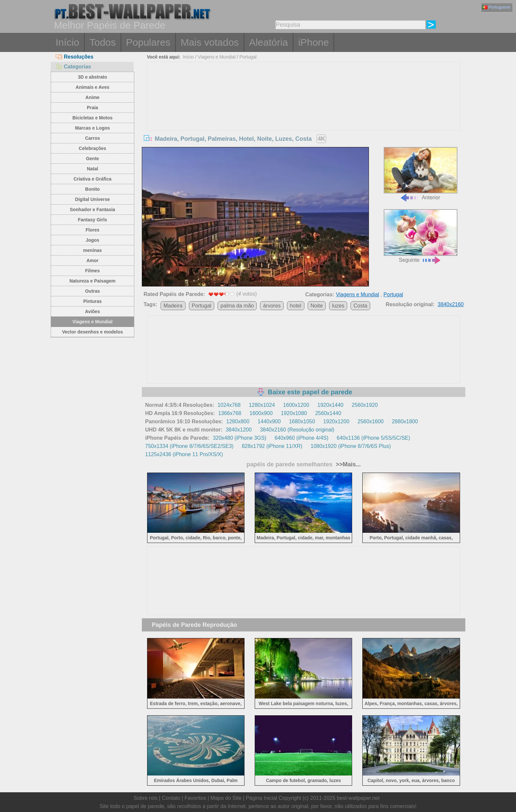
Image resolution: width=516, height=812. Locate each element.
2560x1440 (328, 413)
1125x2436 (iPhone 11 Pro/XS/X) (184, 454)
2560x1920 (365, 405)
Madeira (173, 306)
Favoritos (195, 798)
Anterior (421, 174)
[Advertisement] (304, 111)
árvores (272, 306)
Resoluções (75, 57)
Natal (92, 169)
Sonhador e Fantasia (92, 209)
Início (67, 42)
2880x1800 (405, 421)
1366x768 (230, 413)
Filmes (92, 271)
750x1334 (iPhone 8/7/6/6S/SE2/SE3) (189, 446)
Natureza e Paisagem (92, 281)
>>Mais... (347, 464)
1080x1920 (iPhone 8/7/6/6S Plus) (351, 446)
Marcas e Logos (92, 128)
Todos (103, 42)
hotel (296, 306)
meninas (93, 250)
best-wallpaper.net (358, 798)
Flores (92, 230)
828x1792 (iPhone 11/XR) (272, 446)
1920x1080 (294, 413)
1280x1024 (262, 405)
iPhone (313, 42)
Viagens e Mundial (92, 322)
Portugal (248, 57)
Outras (92, 291)
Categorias (73, 67)
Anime (93, 97)
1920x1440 (331, 405)
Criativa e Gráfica (92, 179)
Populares (148, 42)
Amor (93, 260)
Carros (92, 138)
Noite (317, 306)
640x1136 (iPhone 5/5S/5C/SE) (373, 438)
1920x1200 (336, 421)
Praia (92, 108)
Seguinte (421, 236)
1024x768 (229, 405)
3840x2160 (451, 304)
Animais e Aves (92, 87)
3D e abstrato (93, 77)
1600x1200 (296, 405)
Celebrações (92, 148)
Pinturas (92, 301)
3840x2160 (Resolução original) (297, 430)
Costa (360, 306)
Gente (92, 159)
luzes (338, 306)
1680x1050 (302, 421)
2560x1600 (371, 421)
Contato (171, 798)
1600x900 (261, 413)
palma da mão (237, 306)
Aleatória (269, 42)
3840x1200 (239, 430)
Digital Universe (92, 199)
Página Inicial (261, 798)
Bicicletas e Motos (92, 118)
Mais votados (210, 42)
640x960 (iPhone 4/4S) (301, 438)
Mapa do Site (226, 798)
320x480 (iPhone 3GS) (240, 438)
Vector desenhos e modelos (92, 332)
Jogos (92, 240)
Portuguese (496, 7)
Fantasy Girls (93, 220)
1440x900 (269, 421)
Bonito (92, 189)
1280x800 (238, 421)
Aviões (92, 311)
